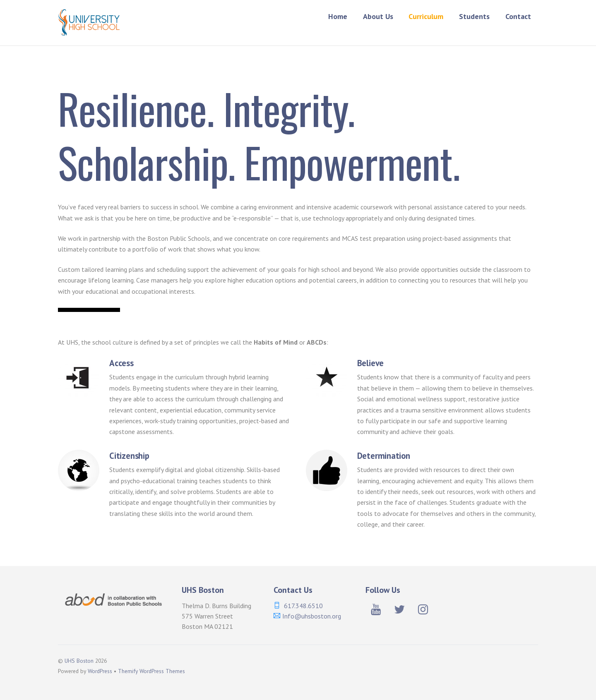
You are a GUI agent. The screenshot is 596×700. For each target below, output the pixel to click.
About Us (378, 16)
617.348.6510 (303, 606)
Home (338, 16)
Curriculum (426, 16)
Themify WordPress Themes (151, 671)
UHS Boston (79, 661)
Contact (518, 16)
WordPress (100, 671)
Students (474, 16)
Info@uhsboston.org (312, 616)
